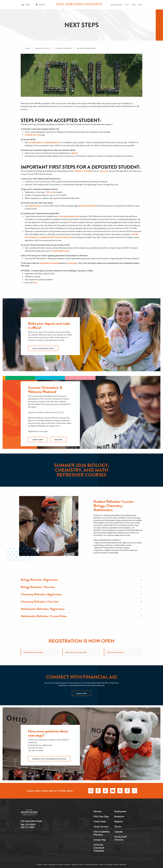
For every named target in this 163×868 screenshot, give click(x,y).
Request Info (117, 5)
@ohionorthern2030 (87, 206)
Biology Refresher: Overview (81, 587)
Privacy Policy (78, 865)
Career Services (101, 827)
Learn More (38, 440)
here (35, 282)
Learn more (81, 694)
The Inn (118, 827)
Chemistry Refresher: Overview (81, 602)
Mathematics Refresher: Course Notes (81, 616)
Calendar (118, 832)
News (46, 865)
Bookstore (119, 816)
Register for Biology (34, 652)
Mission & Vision (56, 865)
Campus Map (100, 840)
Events (40, 865)
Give (140, 5)
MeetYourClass (34, 206)
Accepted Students (64, 48)
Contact (68, 865)
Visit (127, 5)
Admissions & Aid (43, 48)
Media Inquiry (120, 865)
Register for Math (115, 652)
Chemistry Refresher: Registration (81, 594)
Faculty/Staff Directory (120, 838)
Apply (134, 5)
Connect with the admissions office (49, 759)
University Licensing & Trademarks (99, 848)
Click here (49, 192)
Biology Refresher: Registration (81, 580)
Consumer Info (92, 865)
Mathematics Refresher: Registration (81, 609)
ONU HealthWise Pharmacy (102, 833)
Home (28, 48)
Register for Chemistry (76, 652)
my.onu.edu (72, 263)
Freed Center (100, 821)
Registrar (119, 821)
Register (58, 440)
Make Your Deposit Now (43, 349)
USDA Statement (106, 865)
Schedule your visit (32, 135)
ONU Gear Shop (101, 816)
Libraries (97, 811)
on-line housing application (68, 216)
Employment (120, 811)
